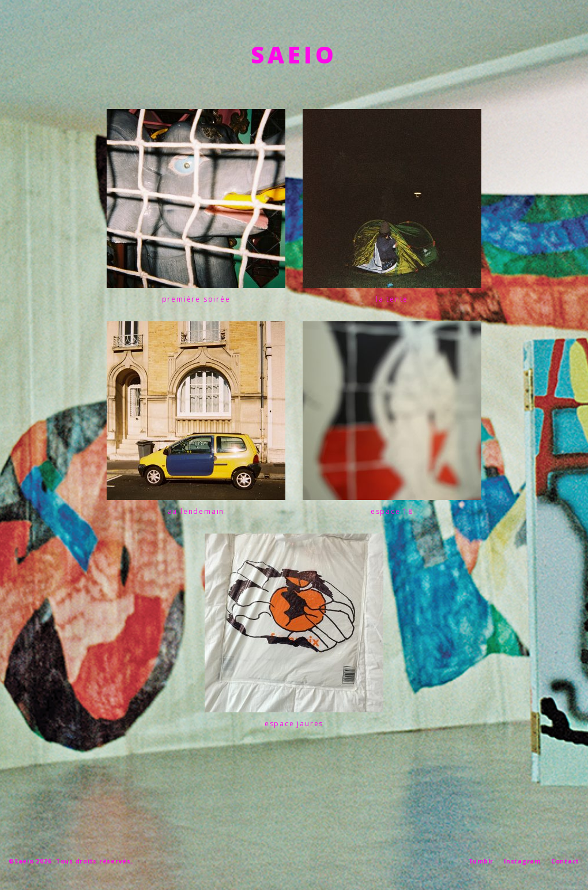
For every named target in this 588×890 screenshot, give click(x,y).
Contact (565, 861)
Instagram (522, 861)
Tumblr (481, 861)
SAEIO (294, 55)
